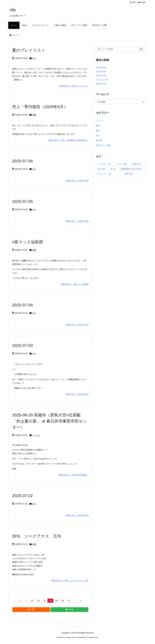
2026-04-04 (101, 76)
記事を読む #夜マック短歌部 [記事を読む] (75, 284)
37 (69, 601)
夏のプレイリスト (29, 50)
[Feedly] (69, 610)
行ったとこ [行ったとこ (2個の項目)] (104, 174)
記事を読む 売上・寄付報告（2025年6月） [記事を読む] (68, 140)
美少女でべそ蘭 (103, 145)
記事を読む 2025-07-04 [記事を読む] (77, 325)
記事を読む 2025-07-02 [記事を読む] (77, 515)
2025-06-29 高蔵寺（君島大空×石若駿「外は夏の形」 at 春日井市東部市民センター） (50, 421)
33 (44, 601)
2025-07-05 (22, 201)
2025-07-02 (22, 496)
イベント (37, 435)
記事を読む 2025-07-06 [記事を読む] (77, 181)
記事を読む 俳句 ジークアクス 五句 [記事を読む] (70, 581)
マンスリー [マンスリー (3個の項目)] (104, 164)
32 (38, 601)
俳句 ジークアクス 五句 (37, 536)
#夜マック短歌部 (28, 242)
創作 (34, 250)
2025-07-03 (22, 345)
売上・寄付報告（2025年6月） (40, 107)
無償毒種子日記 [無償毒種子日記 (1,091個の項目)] (131, 169)
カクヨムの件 (102, 80)
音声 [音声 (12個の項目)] (129, 174)
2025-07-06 (22, 161)
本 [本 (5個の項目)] (113, 169)
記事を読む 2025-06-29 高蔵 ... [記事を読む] (74, 475)
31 (32, 601)
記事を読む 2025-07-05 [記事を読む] (77, 221)
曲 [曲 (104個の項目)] (102, 169)
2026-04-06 (101, 68)
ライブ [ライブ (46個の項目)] (122, 164)
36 (63, 601)
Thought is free (92, 637)
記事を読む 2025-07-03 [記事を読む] (77, 394)
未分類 (99, 140)
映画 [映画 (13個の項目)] (137, 164)
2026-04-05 (101, 72)
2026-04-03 (101, 84)
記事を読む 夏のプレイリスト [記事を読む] (74, 86)
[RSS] (31, 610)
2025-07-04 (22, 305)
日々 (34, 58)
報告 (34, 115)
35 (57, 601)
